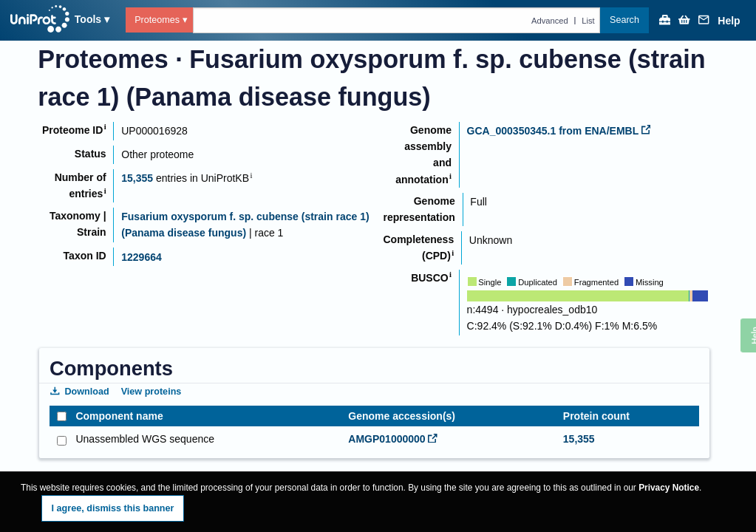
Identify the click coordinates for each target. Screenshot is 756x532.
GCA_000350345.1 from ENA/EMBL (559, 131)
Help (729, 21)
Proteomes (157, 20)
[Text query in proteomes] (397, 20)
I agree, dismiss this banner (113, 508)
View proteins (151, 392)
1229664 (142, 257)
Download (80, 392)
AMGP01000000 (392, 439)
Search (624, 20)
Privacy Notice (669, 488)
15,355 (137, 178)
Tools (88, 19)
